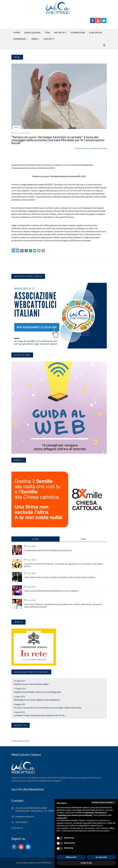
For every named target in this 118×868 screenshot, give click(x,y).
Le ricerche (95, 32)
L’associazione (32, 32)
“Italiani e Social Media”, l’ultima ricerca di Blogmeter (37, 692)
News (34, 39)
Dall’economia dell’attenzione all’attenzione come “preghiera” (52, 591)
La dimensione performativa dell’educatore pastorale (48, 550)
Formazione (78, 32)
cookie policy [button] (62, 818)
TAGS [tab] (83, 539)
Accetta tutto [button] (101, 857)
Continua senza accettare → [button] (104, 802)
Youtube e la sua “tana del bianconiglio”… (32, 684)
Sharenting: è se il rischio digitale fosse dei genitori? (37, 700)
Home (17, 32)
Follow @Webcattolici (20, 741)
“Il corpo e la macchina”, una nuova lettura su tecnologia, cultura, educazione (47, 707)
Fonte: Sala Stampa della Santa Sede (91, 148)
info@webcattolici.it (25, 816)
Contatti (49, 39)
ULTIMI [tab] (35, 539)
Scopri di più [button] (86, 863)
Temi (47, 32)
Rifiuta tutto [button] (71, 857)
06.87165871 (22, 822)
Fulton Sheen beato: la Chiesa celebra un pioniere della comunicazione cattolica (60, 577)
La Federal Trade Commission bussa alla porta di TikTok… (40, 715)
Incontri (59, 32)
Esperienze (19, 39)
